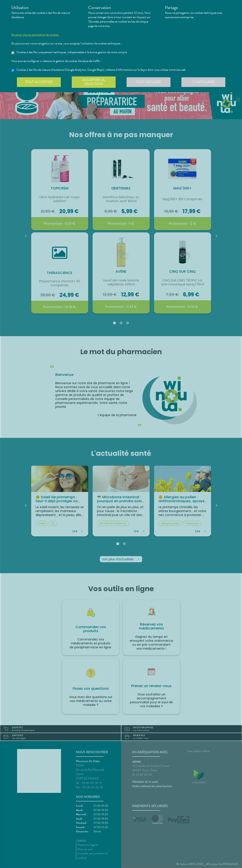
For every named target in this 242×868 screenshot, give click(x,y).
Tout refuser (148, 82)
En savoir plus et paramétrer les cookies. (35, 35)
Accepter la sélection (94, 82)
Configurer (203, 82)
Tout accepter (39, 82)
